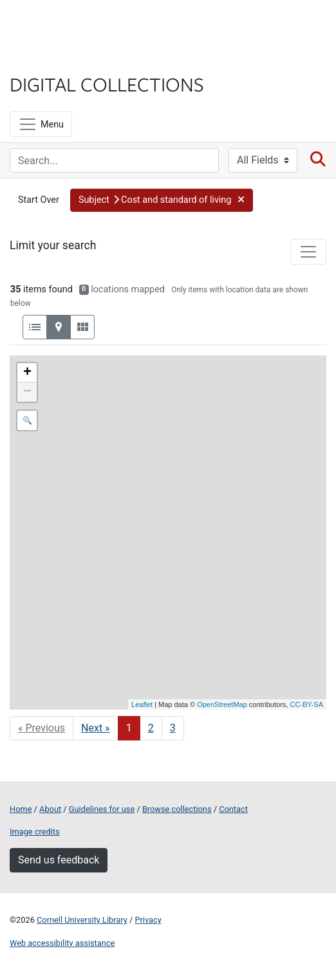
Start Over (39, 200)
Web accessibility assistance (62, 943)
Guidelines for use (102, 809)
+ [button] (27, 373)
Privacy (148, 920)
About (50, 809)
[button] (162, 200)
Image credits (35, 832)
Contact (233, 809)
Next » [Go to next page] (96, 728)
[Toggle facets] (308, 252)
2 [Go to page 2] (151, 728)
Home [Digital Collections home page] (21, 809)
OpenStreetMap (222, 704)
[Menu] (41, 124)
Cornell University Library (82, 920)
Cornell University (74, 25)
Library (48, 59)
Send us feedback (59, 860)
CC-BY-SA (306, 704)
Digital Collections (107, 84)
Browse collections (177, 809)
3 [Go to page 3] (173, 728)
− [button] (27, 392)
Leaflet (142, 704)
